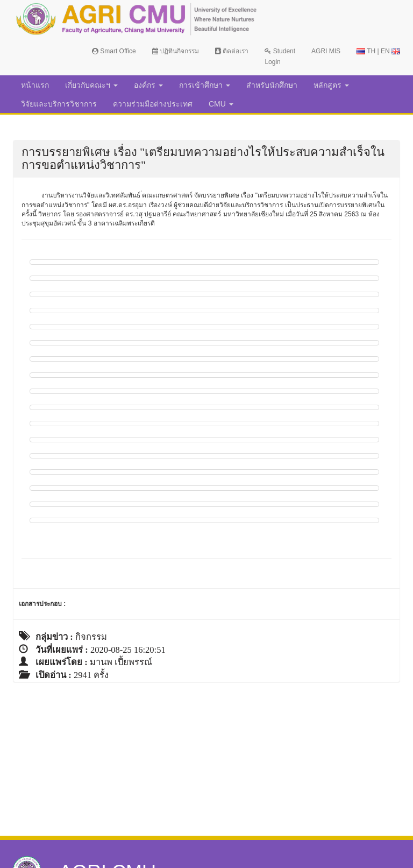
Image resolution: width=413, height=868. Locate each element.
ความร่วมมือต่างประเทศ (153, 104)
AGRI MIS (326, 51)
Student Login (280, 57)
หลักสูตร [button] (331, 85)
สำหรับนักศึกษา (272, 85)
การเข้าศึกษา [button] (205, 85)
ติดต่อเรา (232, 51)
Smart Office (114, 51)
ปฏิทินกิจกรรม (176, 51)
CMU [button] (221, 104)
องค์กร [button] (148, 85)
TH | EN (378, 51)
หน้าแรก (35, 85)
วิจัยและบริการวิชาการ (59, 104)
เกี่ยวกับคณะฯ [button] (91, 85)
